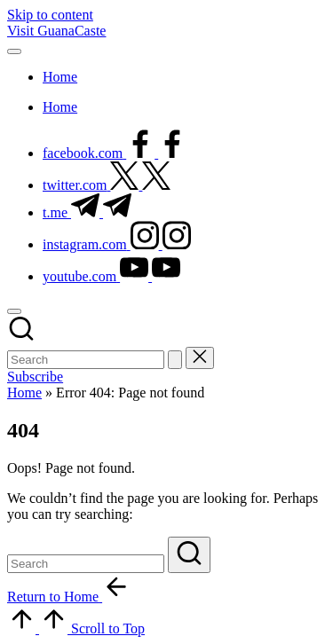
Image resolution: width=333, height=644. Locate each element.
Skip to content (50, 15)
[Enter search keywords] (86, 360)
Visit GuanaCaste (56, 31)
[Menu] (14, 51)
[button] (175, 360)
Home (24, 393)
